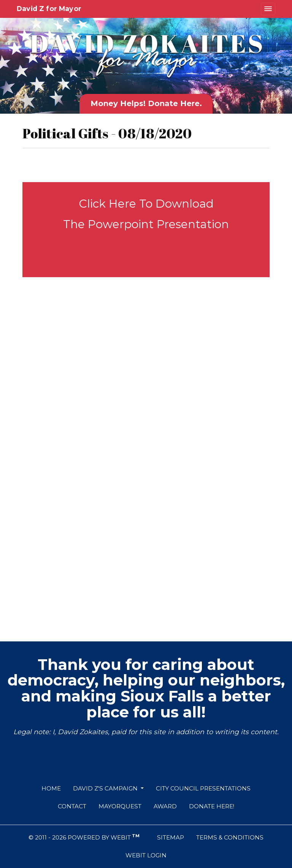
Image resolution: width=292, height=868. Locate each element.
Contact (72, 806)
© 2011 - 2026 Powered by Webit (84, 837)
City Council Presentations (203, 788)
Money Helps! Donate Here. (146, 103)
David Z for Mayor (49, 9)
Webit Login (146, 855)
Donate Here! (212, 806)
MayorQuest (120, 806)
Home (51, 788)
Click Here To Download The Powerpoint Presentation (146, 214)
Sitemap (171, 837)
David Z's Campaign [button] (106, 788)
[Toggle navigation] (268, 9)
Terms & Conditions (230, 837)
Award (165, 806)
